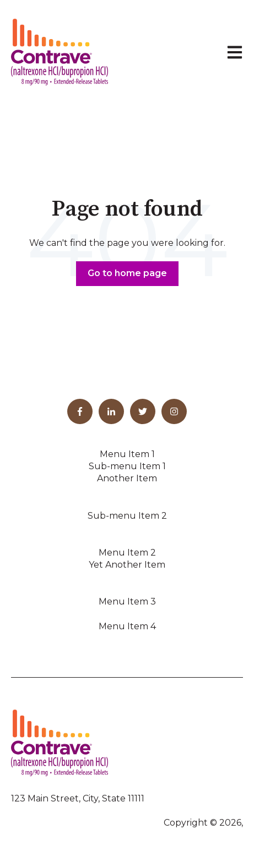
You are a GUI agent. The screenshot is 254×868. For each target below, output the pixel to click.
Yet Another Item (127, 565)
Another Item (127, 478)
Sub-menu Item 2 (127, 516)
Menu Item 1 (127, 454)
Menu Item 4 (127, 626)
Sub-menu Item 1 (127, 466)
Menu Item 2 (127, 553)
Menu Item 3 (127, 601)
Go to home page (127, 273)
